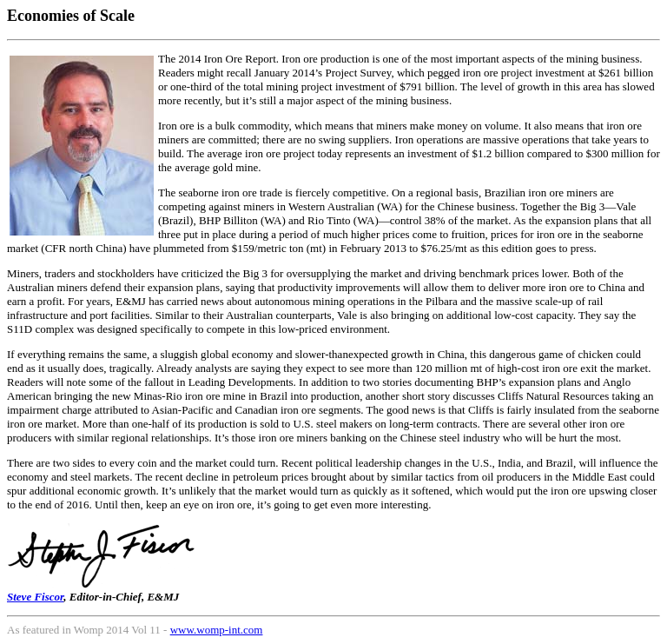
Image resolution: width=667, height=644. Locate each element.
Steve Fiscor (35, 597)
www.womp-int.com (217, 630)
